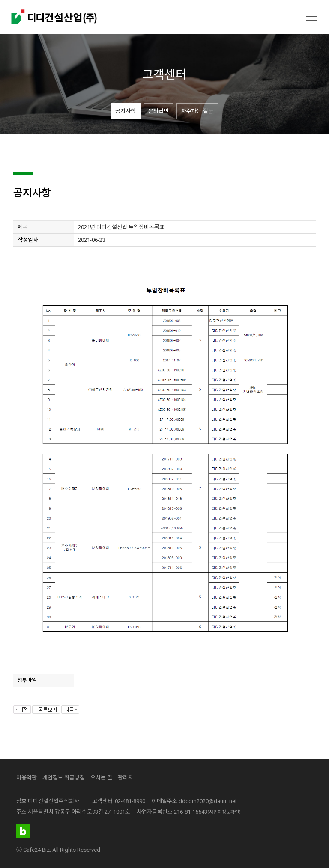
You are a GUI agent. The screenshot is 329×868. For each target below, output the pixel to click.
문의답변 (159, 111)
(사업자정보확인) (224, 812)
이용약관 (27, 777)
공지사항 (126, 111)
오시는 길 (101, 777)
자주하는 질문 (197, 111)
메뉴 (312, 16)
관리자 (126, 777)
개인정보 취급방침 (64, 777)
